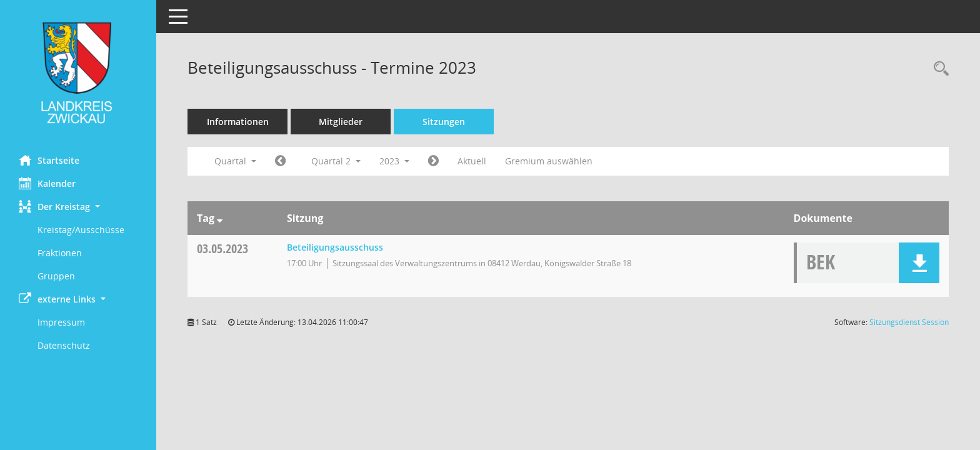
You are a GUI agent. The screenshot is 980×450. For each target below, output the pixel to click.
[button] (78, 207)
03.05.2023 (222, 248)
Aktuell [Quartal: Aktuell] (472, 161)
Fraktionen (60, 253)
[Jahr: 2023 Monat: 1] (280, 161)
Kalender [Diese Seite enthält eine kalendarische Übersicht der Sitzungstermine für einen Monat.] (47, 183)
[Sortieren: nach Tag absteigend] (220, 218)
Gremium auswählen (549, 161)
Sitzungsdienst (909, 322)
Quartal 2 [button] (336, 161)
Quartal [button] (235, 161)
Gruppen (56, 276)
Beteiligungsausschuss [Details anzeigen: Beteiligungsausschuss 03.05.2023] (335, 247)
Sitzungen (444, 122)
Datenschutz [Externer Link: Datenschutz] (64, 345)
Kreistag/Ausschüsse (81, 230)
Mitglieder (341, 122)
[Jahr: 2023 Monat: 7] (433, 161)
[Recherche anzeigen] (938, 69)
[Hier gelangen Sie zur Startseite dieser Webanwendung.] (78, 73)
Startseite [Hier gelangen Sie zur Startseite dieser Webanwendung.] (49, 160)
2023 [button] (394, 161)
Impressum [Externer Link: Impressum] (61, 322)
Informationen (238, 122)
